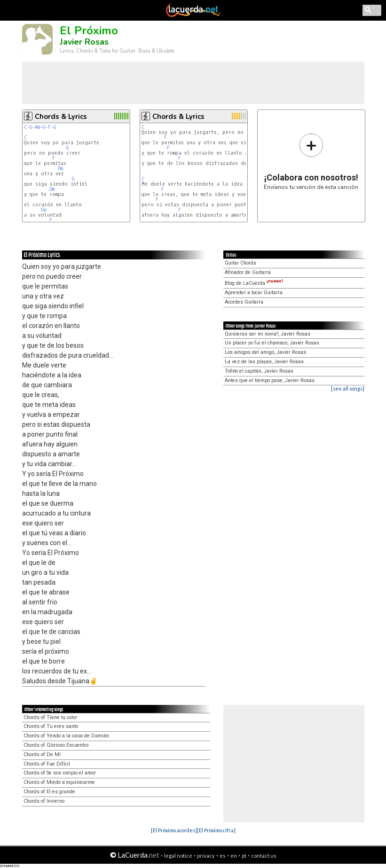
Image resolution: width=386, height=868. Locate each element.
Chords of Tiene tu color (50, 717)
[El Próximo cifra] (216, 830)
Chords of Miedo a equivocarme (59, 782)
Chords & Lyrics (61, 117)
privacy (206, 856)
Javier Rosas (84, 42)
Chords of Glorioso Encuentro (56, 745)
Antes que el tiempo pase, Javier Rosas (270, 380)
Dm (60, 168)
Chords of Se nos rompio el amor (60, 773)
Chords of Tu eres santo (51, 726)
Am (37, 127)
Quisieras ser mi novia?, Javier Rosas (268, 334)
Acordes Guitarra (244, 302)
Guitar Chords (240, 263)
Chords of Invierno (44, 801)
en (234, 856)
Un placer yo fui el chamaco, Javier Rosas (272, 343)
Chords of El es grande (49, 792)
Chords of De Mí (42, 755)
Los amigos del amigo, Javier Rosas (265, 352)
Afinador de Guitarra (248, 272)
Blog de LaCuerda (254, 283)
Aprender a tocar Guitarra (254, 293)
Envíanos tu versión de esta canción (311, 161)
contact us (264, 856)
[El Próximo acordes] (174, 830)
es (223, 856)
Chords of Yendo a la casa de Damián (66, 736)
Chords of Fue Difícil (47, 764)
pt (244, 856)
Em (43, 210)
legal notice (178, 856)
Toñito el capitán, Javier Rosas (259, 371)
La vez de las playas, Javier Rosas (264, 362)
